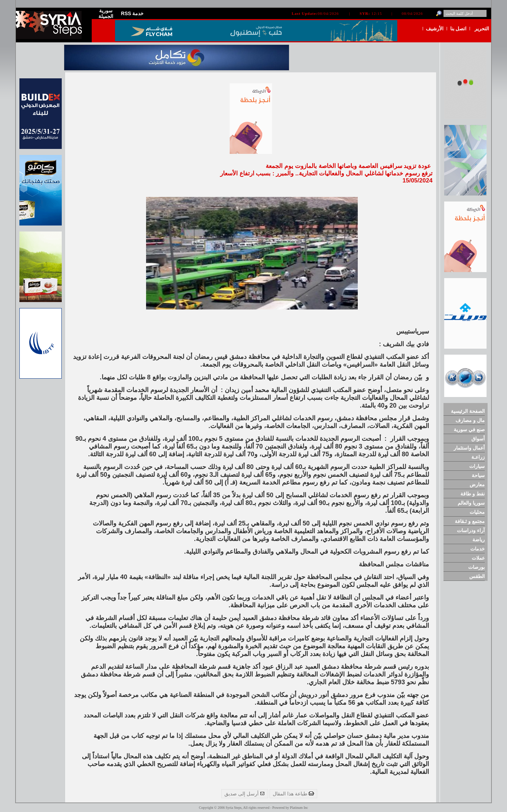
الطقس (477, 576)
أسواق (478, 439)
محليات (477, 512)
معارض (477, 485)
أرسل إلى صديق (245, 794)
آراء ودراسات (471, 530)
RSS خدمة (132, 13)
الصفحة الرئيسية (468, 411)
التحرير (482, 29)
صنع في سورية (469, 429)
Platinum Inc (299, 808)
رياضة (479, 540)
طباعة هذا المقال (293, 794)
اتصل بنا (458, 29)
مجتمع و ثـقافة (470, 521)
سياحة (478, 475)
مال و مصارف (470, 420)
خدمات (478, 549)
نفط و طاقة (473, 494)
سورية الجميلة (106, 13)
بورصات (476, 567)
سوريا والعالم (471, 503)
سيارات (477, 466)
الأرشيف (435, 29)
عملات (478, 558)
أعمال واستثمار (469, 448)
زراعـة (478, 457)
